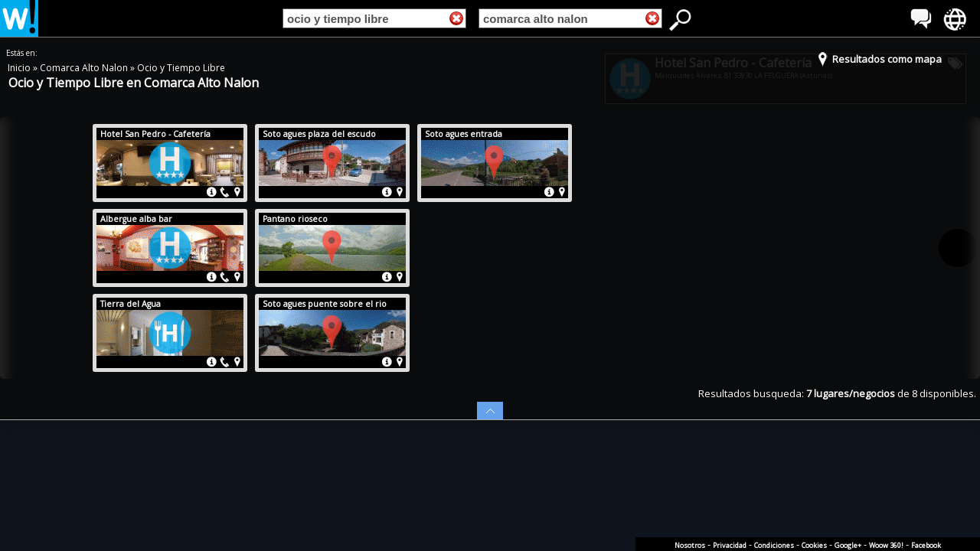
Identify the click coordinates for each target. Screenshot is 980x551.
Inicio (20, 68)
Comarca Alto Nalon (85, 68)
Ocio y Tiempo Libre (181, 68)
